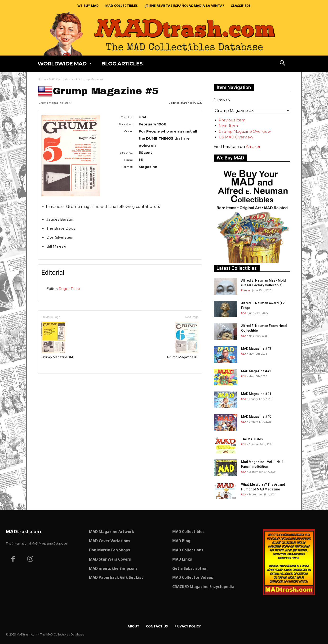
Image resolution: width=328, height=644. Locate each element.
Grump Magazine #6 (183, 340)
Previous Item (232, 120)
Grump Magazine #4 (57, 340)
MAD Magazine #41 (256, 394)
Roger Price (69, 289)
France (246, 290)
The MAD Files (252, 439)
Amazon (254, 147)
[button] (283, 64)
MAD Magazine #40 (256, 416)
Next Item (228, 126)
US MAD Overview (236, 137)
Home (42, 79)
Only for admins (54, 382)
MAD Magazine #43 (256, 348)
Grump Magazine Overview (245, 131)
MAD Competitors (61, 79)
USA (244, 313)
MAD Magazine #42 (256, 371)
